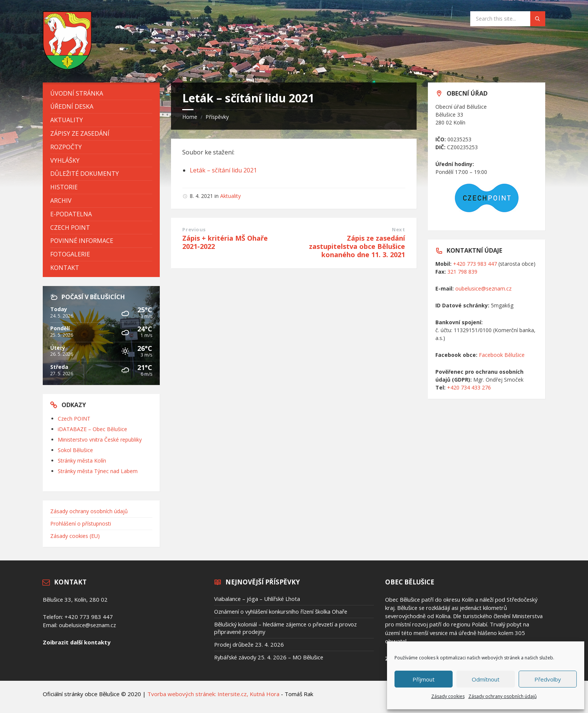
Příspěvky (217, 117)
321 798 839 (462, 272)
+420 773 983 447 (475, 264)
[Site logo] (67, 67)
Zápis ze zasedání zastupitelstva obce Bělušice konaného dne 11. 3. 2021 (357, 246)
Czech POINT (74, 419)
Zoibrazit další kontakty (76, 642)
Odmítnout (486, 679)
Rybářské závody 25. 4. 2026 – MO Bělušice (269, 657)
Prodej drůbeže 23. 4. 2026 (249, 644)
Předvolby (548, 679)
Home (190, 117)
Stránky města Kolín (82, 461)
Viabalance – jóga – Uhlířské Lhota (257, 599)
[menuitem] (101, 94)
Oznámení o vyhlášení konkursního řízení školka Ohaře (281, 611)
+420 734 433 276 (469, 387)
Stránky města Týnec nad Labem (98, 471)
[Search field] (508, 19)
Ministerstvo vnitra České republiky (100, 440)
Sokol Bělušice (75, 450)
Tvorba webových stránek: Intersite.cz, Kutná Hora (213, 694)
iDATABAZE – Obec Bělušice (92, 429)
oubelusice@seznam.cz (483, 288)
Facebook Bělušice (502, 355)
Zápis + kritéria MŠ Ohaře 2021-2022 (225, 242)
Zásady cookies (448, 696)
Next (398, 229)
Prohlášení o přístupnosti (81, 524)
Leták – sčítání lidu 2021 (223, 170)
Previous (194, 229)
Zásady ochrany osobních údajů (502, 696)
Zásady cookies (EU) (75, 536)
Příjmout (424, 679)
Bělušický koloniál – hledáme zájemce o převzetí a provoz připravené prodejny (285, 628)
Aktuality (230, 196)
